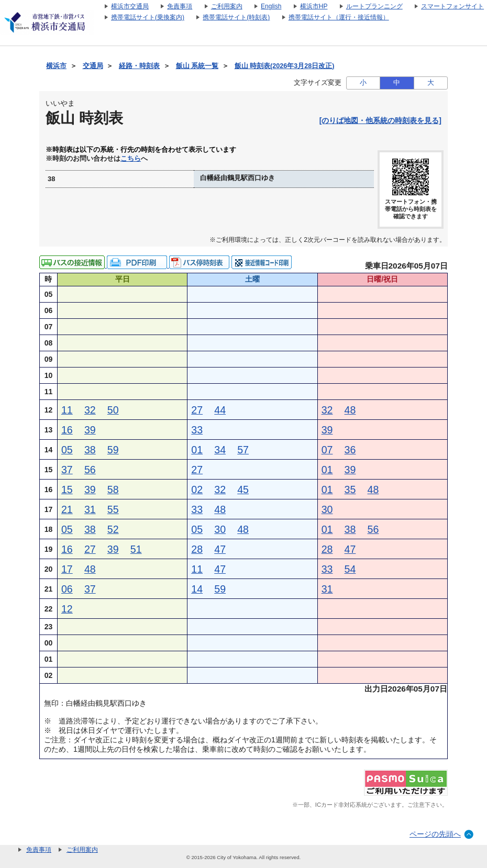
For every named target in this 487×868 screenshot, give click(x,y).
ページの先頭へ (435, 834)
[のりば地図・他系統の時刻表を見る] (380, 120)
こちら (131, 159)
